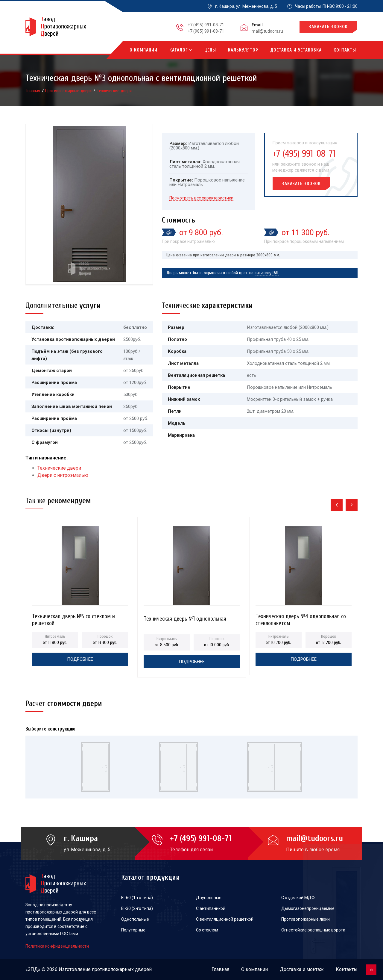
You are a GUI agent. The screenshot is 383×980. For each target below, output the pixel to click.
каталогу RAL (267, 273)
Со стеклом (207, 930)
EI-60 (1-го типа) (137, 898)
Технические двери (114, 91)
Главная (34, 91)
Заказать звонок (328, 27)
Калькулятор (243, 50)
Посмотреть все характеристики (201, 198)
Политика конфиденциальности (57, 946)
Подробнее (80, 659)
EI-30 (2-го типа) (137, 908)
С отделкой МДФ (298, 898)
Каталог (181, 50)
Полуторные (133, 930)
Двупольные (209, 898)
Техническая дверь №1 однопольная (185, 619)
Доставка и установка (296, 50)
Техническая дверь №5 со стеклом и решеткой (73, 618)
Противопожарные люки (306, 919)
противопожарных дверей (122, 969)
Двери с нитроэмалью (63, 475)
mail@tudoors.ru (267, 31)
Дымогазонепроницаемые (308, 908)
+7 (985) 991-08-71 (206, 31)
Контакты (345, 50)
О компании (143, 50)
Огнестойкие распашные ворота (313, 930)
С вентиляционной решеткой (225, 919)
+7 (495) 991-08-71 (206, 25)
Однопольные (135, 919)
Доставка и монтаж (302, 969)
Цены (210, 50)
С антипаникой (211, 908)
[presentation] (337, 505)
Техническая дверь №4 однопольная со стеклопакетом (301, 618)
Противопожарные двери (69, 91)
